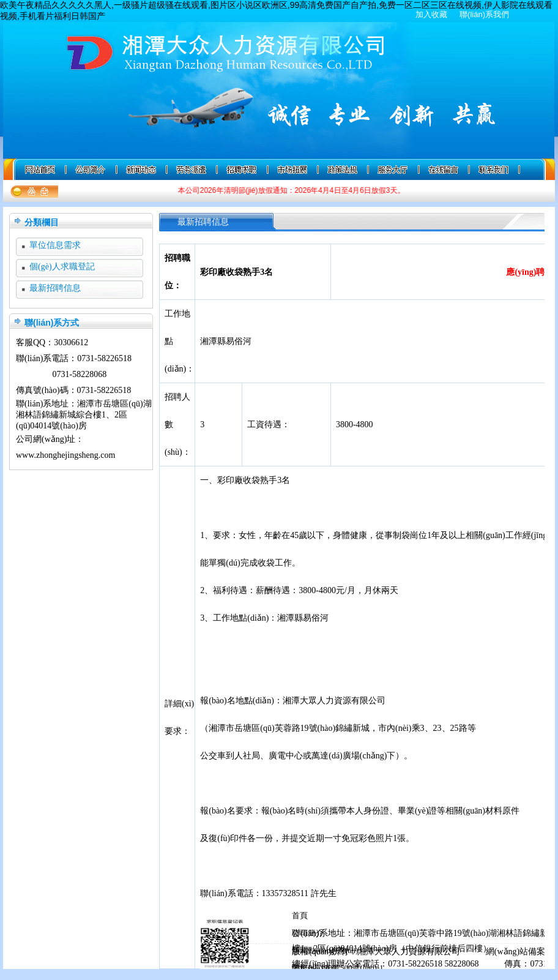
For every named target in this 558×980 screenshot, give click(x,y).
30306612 (71, 342)
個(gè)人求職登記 (62, 267)
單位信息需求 (55, 245)
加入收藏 (431, 14)
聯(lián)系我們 (484, 14)
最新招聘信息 (55, 288)
